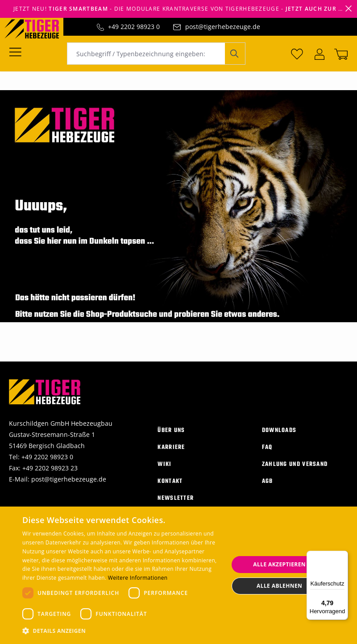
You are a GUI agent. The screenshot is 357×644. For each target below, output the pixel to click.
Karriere (171, 447)
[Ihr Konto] (320, 54)
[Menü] (18, 51)
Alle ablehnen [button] (279, 586)
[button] (122, 631)
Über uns (171, 430)
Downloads (279, 430)
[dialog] (178, 575)
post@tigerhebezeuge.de (223, 27)
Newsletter (176, 498)
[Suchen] (235, 54)
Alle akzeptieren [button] (279, 564)
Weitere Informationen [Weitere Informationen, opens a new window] (138, 578)
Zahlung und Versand (295, 464)
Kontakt (170, 481)
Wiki (164, 464)
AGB (268, 481)
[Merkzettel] (297, 54)
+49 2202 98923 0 (134, 27)
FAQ (267, 447)
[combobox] (146, 54)
